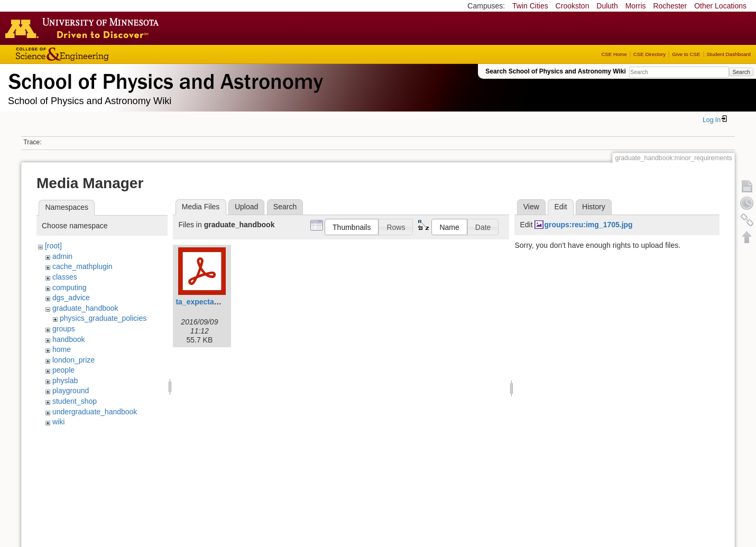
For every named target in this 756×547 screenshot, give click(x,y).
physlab (65, 381)
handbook (69, 339)
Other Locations (720, 6)
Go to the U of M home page (85, 28)
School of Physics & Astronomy (164, 79)
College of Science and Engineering (95, 54)
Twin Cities (530, 6)
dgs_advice (71, 298)
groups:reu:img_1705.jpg (588, 225)
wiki (58, 422)
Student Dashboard (729, 54)
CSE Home (614, 54)
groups (64, 329)
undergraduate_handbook (95, 412)
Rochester (670, 6)
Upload (246, 207)
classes (65, 277)
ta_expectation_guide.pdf (220, 302)
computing (70, 288)
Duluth (607, 6)
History (594, 207)
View (531, 207)
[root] (53, 246)
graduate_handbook (85, 308)
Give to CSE (686, 54)
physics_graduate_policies (103, 318)
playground (71, 391)
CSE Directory (649, 54)
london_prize (73, 360)
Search (741, 72)
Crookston (573, 6)
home (62, 349)
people (63, 370)
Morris (636, 6)
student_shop (75, 401)
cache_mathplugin (82, 266)
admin (62, 256)
